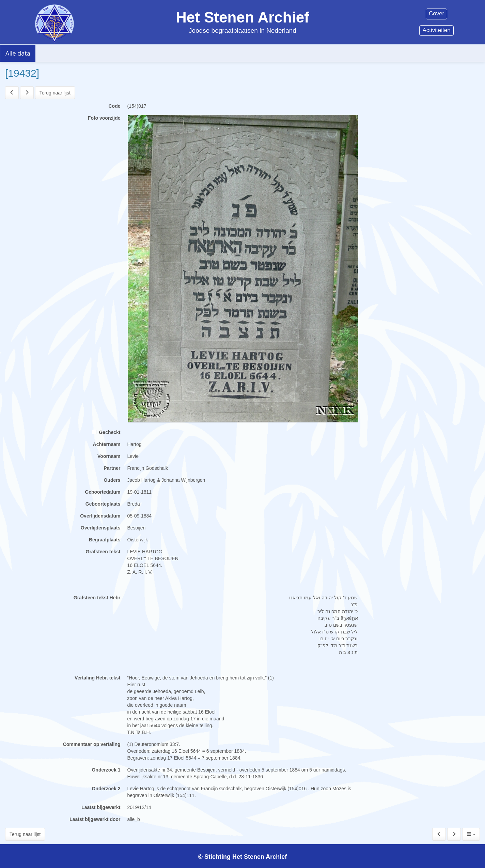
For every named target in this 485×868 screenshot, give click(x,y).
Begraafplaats (105, 540)
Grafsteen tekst (103, 552)
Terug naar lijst (55, 93)
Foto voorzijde (104, 118)
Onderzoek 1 (106, 770)
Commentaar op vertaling (92, 744)
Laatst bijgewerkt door (95, 819)
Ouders (112, 480)
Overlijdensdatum (100, 516)
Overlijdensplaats (101, 528)
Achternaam (107, 444)
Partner (112, 468)
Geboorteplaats (103, 504)
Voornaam (109, 456)
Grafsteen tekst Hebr (97, 598)
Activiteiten (436, 30)
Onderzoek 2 (106, 789)
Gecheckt (106, 432)
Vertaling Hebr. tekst (98, 678)
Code (115, 106)
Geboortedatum (103, 492)
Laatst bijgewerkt (101, 807)
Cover (436, 13)
